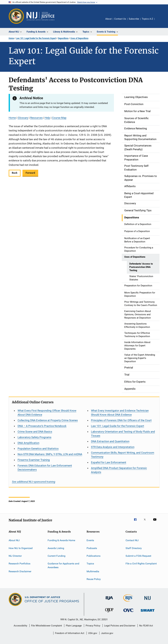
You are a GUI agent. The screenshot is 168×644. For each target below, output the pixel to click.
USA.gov (93, 633)
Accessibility (20, 626)
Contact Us (120, 19)
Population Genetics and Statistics (38, 449)
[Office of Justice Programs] (16, 16)
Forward (30, 173)
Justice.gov (107, 633)
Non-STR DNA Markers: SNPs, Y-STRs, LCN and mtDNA (50, 454)
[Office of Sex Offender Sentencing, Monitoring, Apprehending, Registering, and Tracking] (148, 612)
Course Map (59, 118)
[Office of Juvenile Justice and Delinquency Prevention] (109, 613)
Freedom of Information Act (70, 633)
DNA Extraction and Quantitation (110, 441)
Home (11, 38)
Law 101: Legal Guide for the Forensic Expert (36, 38)
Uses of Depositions (79, 38)
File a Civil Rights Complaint (141, 564)
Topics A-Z (147, 19)
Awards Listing (56, 548)
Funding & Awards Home (61, 540)
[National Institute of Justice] (148, 600)
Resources (36, 118)
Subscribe (134, 19)
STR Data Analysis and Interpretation (113, 447)
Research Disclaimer (20, 571)
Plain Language (74, 626)
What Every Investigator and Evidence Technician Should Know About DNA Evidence (120, 413)
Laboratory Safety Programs (34, 437)
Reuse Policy (94, 579)
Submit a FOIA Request (138, 556)
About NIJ (14, 540)
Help (47, 118)
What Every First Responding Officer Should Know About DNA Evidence (47, 413)
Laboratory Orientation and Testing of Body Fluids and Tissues (123, 434)
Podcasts (92, 548)
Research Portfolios (19, 564)
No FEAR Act (146, 626)
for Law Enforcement (109, 462)
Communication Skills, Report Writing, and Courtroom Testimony (123, 455)
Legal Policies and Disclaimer (120, 626)
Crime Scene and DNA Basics (35, 432)
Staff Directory (134, 548)
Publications (94, 556)
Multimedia (93, 571)
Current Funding (56, 556)
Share (160, 21)
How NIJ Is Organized (21, 548)
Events (90, 540)
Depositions (63, 38)
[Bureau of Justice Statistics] (128, 602)
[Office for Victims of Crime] (128, 613)
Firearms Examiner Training (34, 460)
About (108, 19)
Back (15, 173)
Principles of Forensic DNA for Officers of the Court (121, 420)
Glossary (23, 118)
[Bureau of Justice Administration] (109, 600)
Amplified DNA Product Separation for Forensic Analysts (119, 470)
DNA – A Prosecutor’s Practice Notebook (42, 426)
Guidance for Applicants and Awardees (63, 565)
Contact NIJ (132, 540)
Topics (90, 564)
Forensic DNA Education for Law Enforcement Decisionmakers (45, 468)
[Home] (41, 16)
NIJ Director (15, 556)
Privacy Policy (93, 626)
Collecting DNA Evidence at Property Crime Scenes (48, 420)
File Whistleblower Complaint (47, 626)
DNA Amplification (28, 443)
